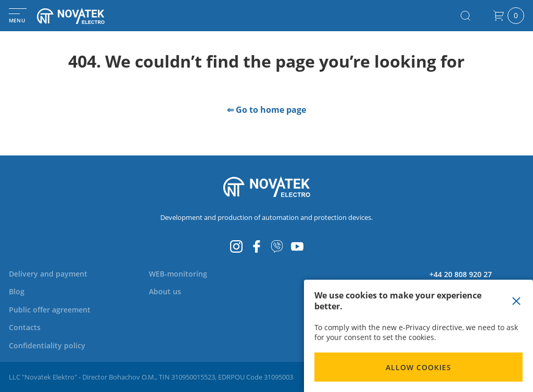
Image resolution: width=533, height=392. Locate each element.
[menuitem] (48, 274)
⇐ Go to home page (266, 110)
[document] (418, 336)
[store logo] (83, 16)
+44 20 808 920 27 (461, 274)
